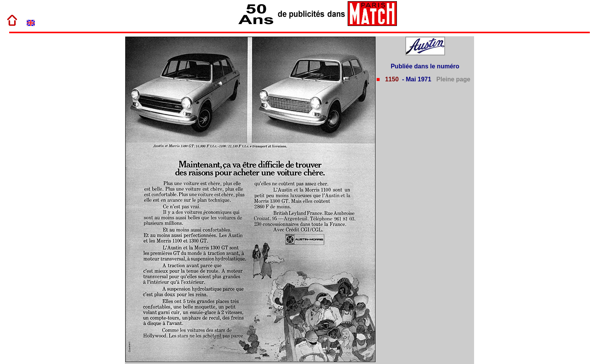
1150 (391, 79)
